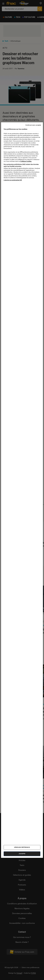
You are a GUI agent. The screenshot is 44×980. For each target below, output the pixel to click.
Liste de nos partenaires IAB (13, 180)
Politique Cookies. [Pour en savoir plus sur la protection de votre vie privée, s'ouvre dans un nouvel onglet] (26, 161)
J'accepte (22, 854)
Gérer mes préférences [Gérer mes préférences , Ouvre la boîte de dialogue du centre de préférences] (22, 847)
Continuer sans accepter (33, 125)
